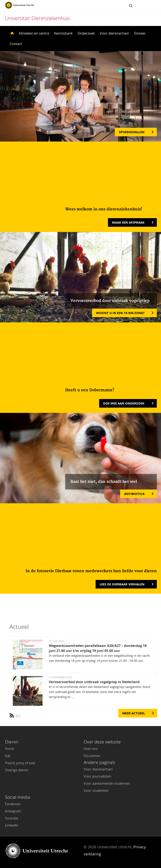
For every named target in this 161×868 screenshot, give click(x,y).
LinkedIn (12, 825)
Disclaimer (92, 756)
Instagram (13, 811)
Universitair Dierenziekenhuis (37, 18)
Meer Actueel (134, 713)
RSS (17, 715)
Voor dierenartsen (114, 33)
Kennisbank (63, 33)
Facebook (13, 804)
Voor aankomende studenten (107, 783)
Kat (8, 756)
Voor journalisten (97, 776)
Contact (16, 44)
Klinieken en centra (34, 33)
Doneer (140, 33)
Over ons (91, 749)
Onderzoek (86, 33)
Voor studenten (96, 791)
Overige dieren (17, 770)
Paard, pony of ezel (20, 763)
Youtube (12, 818)
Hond (9, 749)
